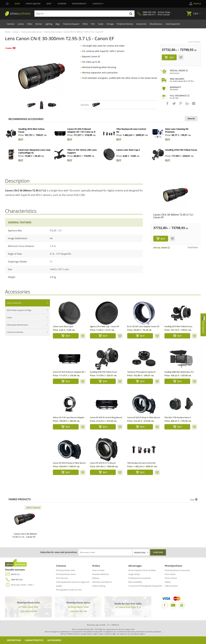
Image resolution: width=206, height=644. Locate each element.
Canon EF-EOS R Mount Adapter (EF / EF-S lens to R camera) (81, 132)
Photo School (171, 578)
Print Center (170, 574)
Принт (33, 4)
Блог (49, 4)
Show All (191, 119)
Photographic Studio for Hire (69, 590)
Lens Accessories (14, 303)
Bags (58, 24)
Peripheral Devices (125, 24)
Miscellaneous (156, 24)
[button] (168, 105)
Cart (196, 13)
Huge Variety (134, 574)
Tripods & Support (71, 24)
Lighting (49, 24)
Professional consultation (140, 578)
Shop (17, 4)
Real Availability (135, 582)
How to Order (98, 570)
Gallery (168, 582)
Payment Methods (100, 574)
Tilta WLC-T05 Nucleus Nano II (178, 417)
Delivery (96, 578)
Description (14, 640)
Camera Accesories (15, 332)
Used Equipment (173, 24)
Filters (85, 24)
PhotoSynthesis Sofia (65, 570)
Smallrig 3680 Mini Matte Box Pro (179, 372)
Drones (39, 24)
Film (93, 24)
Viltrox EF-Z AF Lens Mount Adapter (69, 417)
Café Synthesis (171, 586)
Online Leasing (99, 586)
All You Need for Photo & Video (142, 570)
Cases (9, 317)
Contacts (97, 4)
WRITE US (12, 574)
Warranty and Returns (102, 582)
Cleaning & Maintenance (17, 325)
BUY (21, 139)
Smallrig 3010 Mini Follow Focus (178, 326)
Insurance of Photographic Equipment (145, 586)
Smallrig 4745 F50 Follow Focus (181, 150)
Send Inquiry (175, 73)
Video (30, 24)
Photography (79, 4)
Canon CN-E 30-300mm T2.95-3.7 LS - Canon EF (174, 216)
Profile (197, 4)
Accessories (141, 24)
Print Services (62, 578)
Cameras (11, 24)
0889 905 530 (14, 580)
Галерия (62, 4)
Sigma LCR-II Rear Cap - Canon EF (105, 326)
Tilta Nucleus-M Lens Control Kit (141, 463)
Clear (192, 499)
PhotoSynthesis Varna (66, 574)
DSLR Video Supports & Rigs (19, 310)
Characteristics (34, 640)
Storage (110, 24)
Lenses (21, 24)
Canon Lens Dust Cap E (128, 150)
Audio (101, 24)
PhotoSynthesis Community (177, 570)
